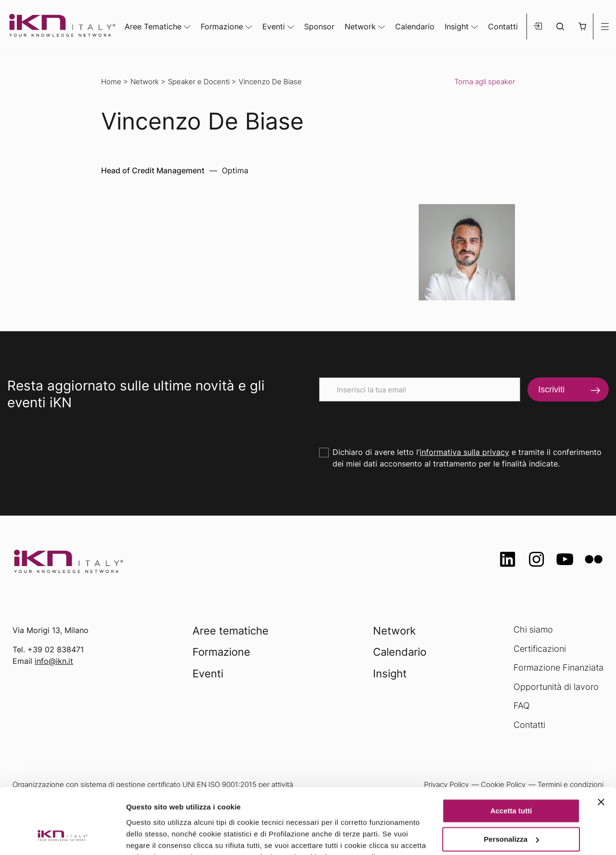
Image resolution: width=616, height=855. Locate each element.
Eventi (274, 26)
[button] (582, 26)
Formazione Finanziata (558, 667)
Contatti (503, 26)
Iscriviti (551, 389)
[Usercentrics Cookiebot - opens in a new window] (62, 836)
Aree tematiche (231, 631)
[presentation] (392, 420)
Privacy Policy (319, 810)
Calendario (415, 26)
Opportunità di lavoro (556, 687)
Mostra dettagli (152, 836)
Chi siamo (533, 629)
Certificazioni (540, 649)
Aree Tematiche (153, 26)
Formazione (222, 26)
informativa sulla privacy (464, 452)
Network (360, 26)
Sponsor (319, 26)
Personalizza (511, 780)
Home (111, 82)
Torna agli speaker (485, 82)
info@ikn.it (54, 661)
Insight (457, 26)
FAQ (522, 706)
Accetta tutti (511, 752)
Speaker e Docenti (199, 82)
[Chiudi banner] (601, 743)
